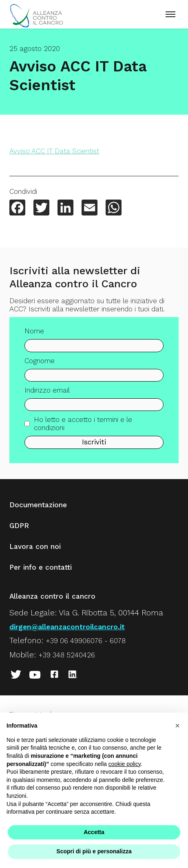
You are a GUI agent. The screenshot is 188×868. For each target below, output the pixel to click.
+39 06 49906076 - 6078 (86, 641)
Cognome (40, 367)
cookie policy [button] (125, 764)
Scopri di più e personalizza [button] (94, 851)
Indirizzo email (47, 397)
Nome (34, 337)
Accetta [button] (94, 832)
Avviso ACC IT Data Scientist (54, 151)
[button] (177, 726)
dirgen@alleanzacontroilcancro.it (67, 627)
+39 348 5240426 (67, 655)
